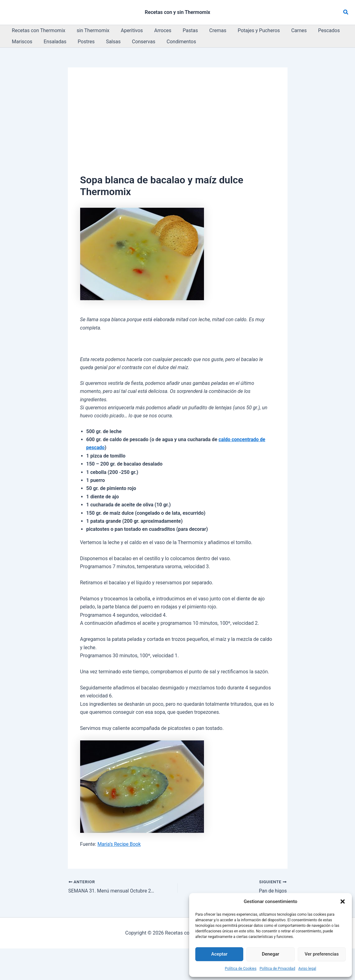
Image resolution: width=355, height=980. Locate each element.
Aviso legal (307, 969)
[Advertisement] (178, 126)
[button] (343, 901)
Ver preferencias (322, 954)
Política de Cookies (241, 969)
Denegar (271, 954)
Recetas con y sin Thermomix (177, 12)
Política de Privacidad (277, 969)
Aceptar (219, 954)
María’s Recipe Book (120, 844)
